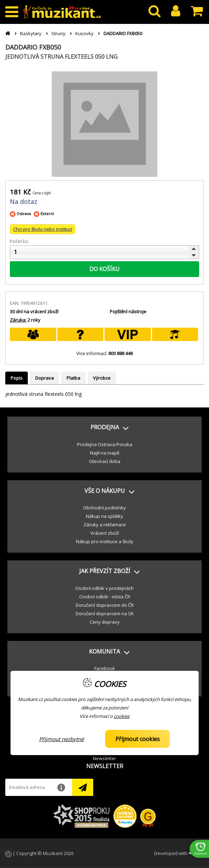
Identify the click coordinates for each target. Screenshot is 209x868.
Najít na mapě (105, 453)
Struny (58, 33)
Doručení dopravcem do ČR (105, 605)
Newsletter (104, 758)
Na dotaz (24, 201)
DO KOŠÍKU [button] (104, 269)
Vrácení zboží (105, 533)
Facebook (105, 668)
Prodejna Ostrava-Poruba (105, 444)
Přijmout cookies (138, 739)
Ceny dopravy (105, 622)
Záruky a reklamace (105, 525)
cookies (122, 716)
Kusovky (84, 33)
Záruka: (18, 320)
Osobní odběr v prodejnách (104, 588)
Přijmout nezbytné (61, 739)
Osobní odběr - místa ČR (105, 597)
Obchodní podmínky (104, 508)
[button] (104, 427)
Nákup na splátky (104, 516)
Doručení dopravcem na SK (105, 613)
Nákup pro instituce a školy (105, 541)
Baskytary (31, 33)
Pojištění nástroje (128, 311)
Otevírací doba (105, 461)
